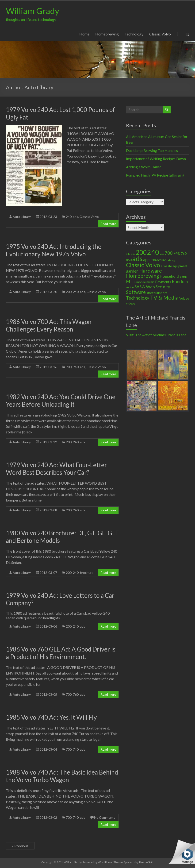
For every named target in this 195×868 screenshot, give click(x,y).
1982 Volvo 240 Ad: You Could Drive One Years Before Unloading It (61, 401)
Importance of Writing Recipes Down (156, 159)
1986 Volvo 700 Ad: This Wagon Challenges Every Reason (49, 325)
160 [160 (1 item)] (133, 254)
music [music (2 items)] (150, 282)
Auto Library (22, 217)
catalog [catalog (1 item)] (171, 260)
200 (69, 292)
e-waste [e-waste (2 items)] (166, 266)
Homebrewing (107, 34)
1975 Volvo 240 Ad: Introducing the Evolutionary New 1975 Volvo (54, 250)
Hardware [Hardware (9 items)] (151, 271)
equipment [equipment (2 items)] (180, 266)
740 (76, 367)
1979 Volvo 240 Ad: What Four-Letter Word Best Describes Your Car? (56, 469)
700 (69, 367)
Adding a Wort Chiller (143, 167)
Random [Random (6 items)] (180, 281)
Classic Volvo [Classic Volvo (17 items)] (143, 265)
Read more (108, 224)
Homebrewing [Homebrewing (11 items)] (143, 276)
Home (84, 34)
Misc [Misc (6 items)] (131, 281)
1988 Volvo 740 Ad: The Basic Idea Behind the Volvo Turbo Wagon (62, 776)
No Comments (105, 817)
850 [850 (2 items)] (129, 260)
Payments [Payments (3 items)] (163, 282)
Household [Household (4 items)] (169, 276)
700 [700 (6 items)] (169, 253)
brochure (87, 573)
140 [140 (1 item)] (128, 254)
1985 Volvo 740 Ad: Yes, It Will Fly (51, 717)
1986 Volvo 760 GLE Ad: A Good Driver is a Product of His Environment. (61, 653)
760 (76, 694)
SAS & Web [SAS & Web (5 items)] (145, 287)
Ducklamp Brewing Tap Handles (152, 150)
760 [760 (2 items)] (184, 254)
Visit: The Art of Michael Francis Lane (156, 335)
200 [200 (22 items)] (141, 252)
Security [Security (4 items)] (163, 287)
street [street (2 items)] (151, 293)
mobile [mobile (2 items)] (141, 282)
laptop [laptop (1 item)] (183, 277)
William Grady (32, 11)
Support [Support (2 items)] (161, 293)
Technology (134, 34)
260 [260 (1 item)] (162, 254)
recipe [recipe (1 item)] (130, 287)
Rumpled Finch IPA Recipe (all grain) (155, 175)
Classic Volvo (160, 34)
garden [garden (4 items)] (132, 271)
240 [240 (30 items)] (153, 252)
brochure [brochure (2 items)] (160, 260)
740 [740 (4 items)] (177, 253)
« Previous (20, 846)
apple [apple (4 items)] (148, 260)
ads (76, 217)
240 (69, 217)
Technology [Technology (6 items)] (138, 298)
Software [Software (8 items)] (136, 292)
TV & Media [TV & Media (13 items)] (164, 297)
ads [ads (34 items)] (137, 258)
